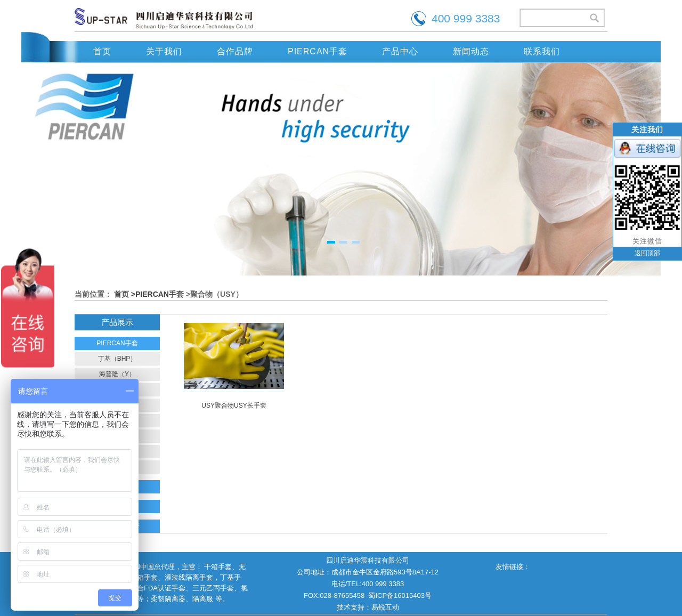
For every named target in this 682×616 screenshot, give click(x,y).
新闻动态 (471, 51)
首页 (102, 51)
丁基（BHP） (117, 359)
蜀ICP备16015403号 (400, 595)
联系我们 (542, 51)
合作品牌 (235, 51)
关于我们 (164, 51)
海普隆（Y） (117, 374)
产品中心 (400, 51)
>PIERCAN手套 (157, 294)
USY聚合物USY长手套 (234, 406)
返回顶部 (647, 253)
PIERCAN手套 (318, 51)
